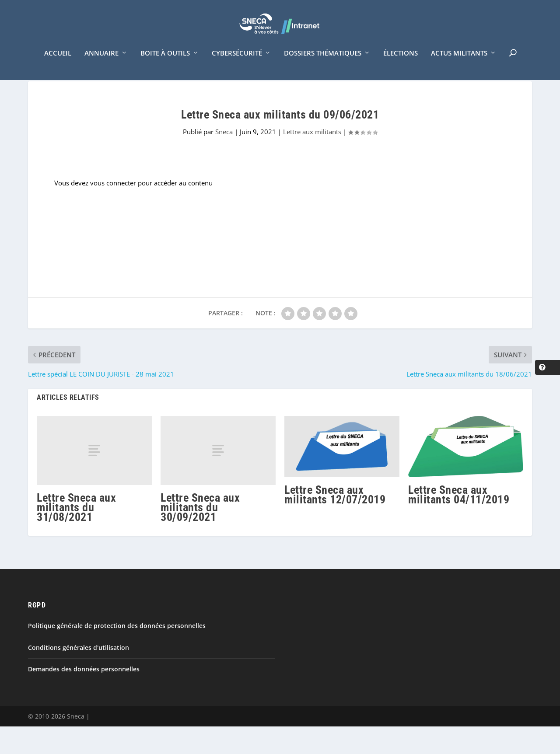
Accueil (58, 65)
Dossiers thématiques (323, 65)
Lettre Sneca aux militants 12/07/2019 (335, 523)
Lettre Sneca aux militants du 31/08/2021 (76, 535)
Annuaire (101, 65)
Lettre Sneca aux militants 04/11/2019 (459, 522)
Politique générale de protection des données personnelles (117, 654)
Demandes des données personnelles (84, 696)
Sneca (224, 160)
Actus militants (459, 65)
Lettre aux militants (312, 160)
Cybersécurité (237, 65)
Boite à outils (165, 65)
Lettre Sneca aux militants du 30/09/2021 (200, 535)
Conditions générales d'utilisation (79, 675)
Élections (401, 65)
